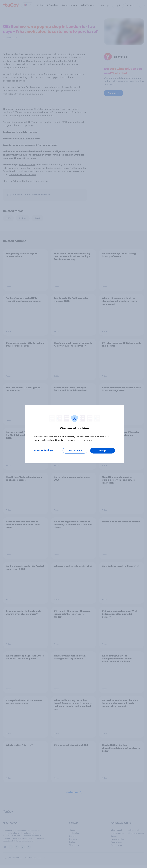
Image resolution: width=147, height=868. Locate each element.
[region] (74, 434)
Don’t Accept (75, 451)
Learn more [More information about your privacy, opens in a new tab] (86, 440)
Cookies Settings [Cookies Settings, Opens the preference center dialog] (44, 450)
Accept (103, 451)
